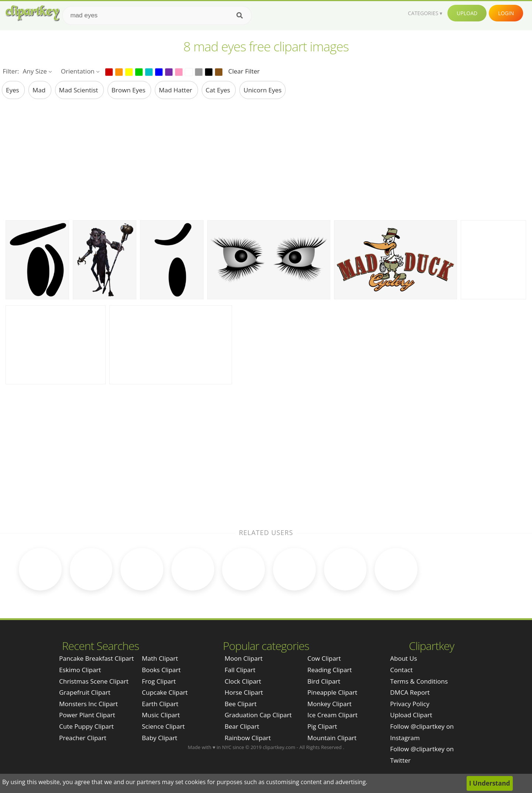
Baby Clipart (160, 737)
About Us (404, 658)
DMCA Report (410, 692)
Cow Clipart (324, 658)
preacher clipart (83, 737)
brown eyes (129, 90)
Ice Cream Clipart (332, 714)
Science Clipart (163, 726)
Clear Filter (244, 71)
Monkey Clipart (330, 703)
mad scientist (79, 90)
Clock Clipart (243, 680)
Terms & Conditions (419, 680)
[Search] (240, 16)
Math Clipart (160, 658)
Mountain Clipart (332, 737)
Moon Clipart (244, 658)
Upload (467, 13)
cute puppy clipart (86, 726)
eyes (13, 90)
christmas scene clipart (94, 680)
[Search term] (157, 16)
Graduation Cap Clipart (258, 714)
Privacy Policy (410, 703)
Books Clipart (161, 669)
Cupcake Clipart (165, 692)
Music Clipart (161, 714)
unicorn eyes (262, 90)
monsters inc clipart (88, 703)
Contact (401, 669)
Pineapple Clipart (332, 692)
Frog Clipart (159, 680)
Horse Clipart (244, 692)
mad (40, 90)
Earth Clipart (160, 703)
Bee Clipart (241, 703)
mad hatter (176, 90)
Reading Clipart (330, 669)
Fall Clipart (240, 669)
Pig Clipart (322, 726)
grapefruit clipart (85, 692)
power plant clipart (87, 714)
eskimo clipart (80, 669)
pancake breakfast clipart (96, 658)
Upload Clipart (411, 714)
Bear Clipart (242, 726)
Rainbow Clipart (248, 737)
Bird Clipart (324, 680)
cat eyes (219, 90)
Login (506, 13)
